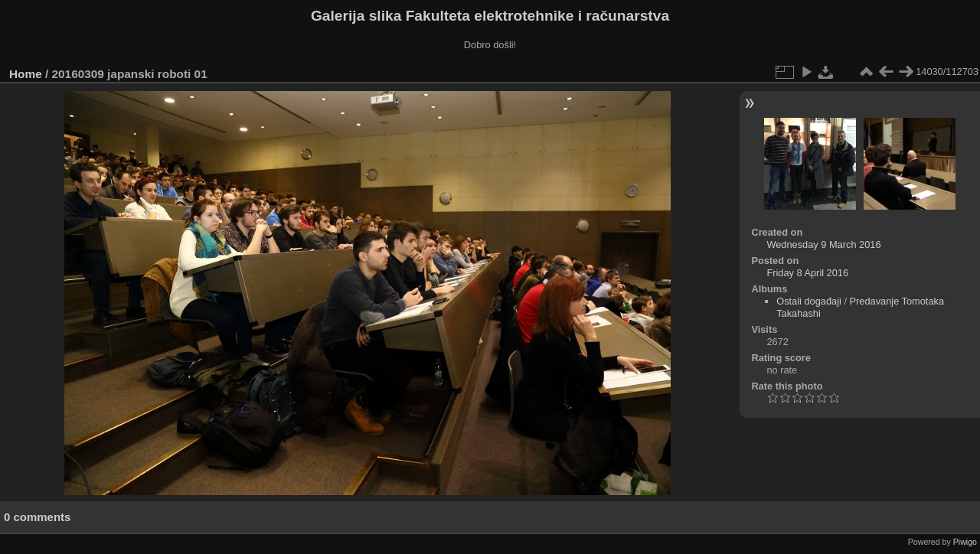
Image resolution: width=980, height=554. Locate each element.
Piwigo (965, 542)
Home (26, 74)
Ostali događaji (809, 301)
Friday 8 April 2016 (807, 273)
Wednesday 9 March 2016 (823, 244)
